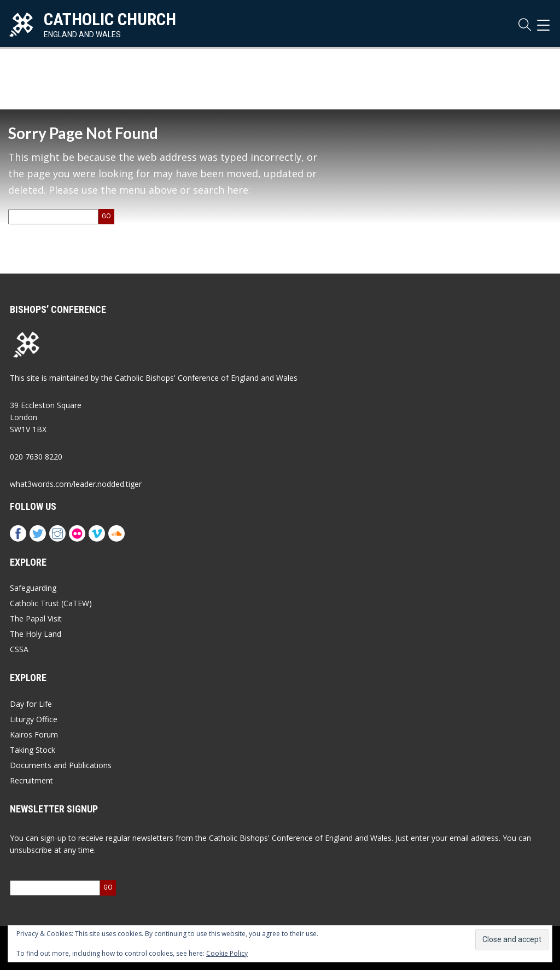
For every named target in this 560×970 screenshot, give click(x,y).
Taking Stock (33, 750)
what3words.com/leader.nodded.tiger (76, 484)
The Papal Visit (36, 618)
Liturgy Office (34, 719)
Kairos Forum (34, 734)
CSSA (19, 649)
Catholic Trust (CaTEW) (51, 603)
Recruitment (31, 780)
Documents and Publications (61, 765)
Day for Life (31, 704)
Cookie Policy (227, 953)
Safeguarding (33, 588)
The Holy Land (36, 634)
